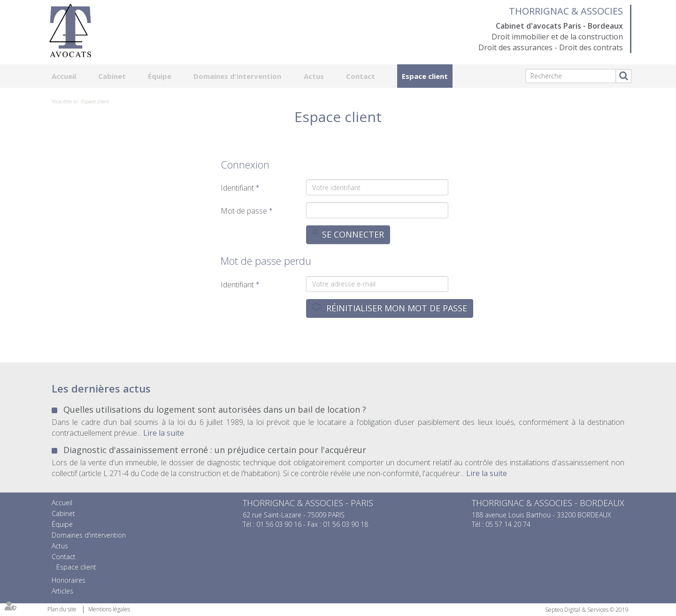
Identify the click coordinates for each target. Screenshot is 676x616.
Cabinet (112, 76)
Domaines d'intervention (237, 76)
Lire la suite (164, 433)
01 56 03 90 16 (279, 524)
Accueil (64, 76)
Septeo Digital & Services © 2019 (587, 610)
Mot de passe (244, 211)
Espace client (425, 76)
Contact (361, 76)
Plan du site (62, 609)
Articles (62, 591)
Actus (314, 76)
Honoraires (69, 580)
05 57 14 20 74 (508, 524)
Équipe (160, 76)
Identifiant (237, 188)
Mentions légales (109, 609)
